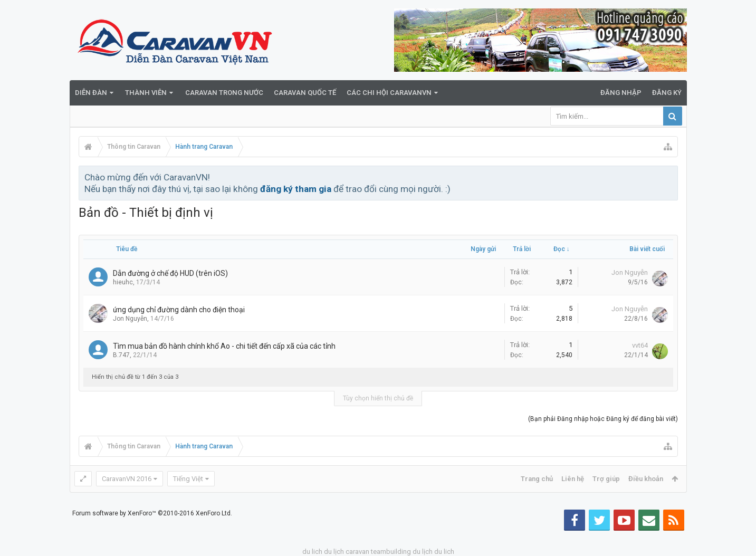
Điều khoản (646, 479)
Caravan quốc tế (305, 93)
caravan (357, 552)
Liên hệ (573, 479)
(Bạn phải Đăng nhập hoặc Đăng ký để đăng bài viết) (603, 419)
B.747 (121, 355)
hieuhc (123, 282)
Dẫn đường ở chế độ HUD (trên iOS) (170, 273)
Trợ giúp (606, 479)
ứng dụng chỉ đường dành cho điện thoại (179, 310)
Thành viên (146, 93)
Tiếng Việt (188, 479)
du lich (312, 552)
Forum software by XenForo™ (152, 513)
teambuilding (391, 552)
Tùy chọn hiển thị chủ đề (378, 398)
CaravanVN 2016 (127, 479)
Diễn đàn (91, 93)
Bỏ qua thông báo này (671, 177)
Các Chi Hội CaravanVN (389, 93)
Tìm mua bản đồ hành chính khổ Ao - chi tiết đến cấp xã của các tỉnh (224, 346)
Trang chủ (537, 479)
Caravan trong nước (224, 93)
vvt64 (640, 345)
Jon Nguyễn (630, 272)
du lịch (334, 552)
